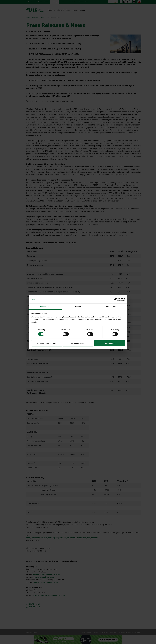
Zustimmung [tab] (45, 306)
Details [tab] (78, 306)
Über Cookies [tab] (111, 306)
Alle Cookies (109, 343)
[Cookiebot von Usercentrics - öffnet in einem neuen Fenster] (115, 299)
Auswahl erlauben (78, 343)
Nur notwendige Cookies (47, 343)
